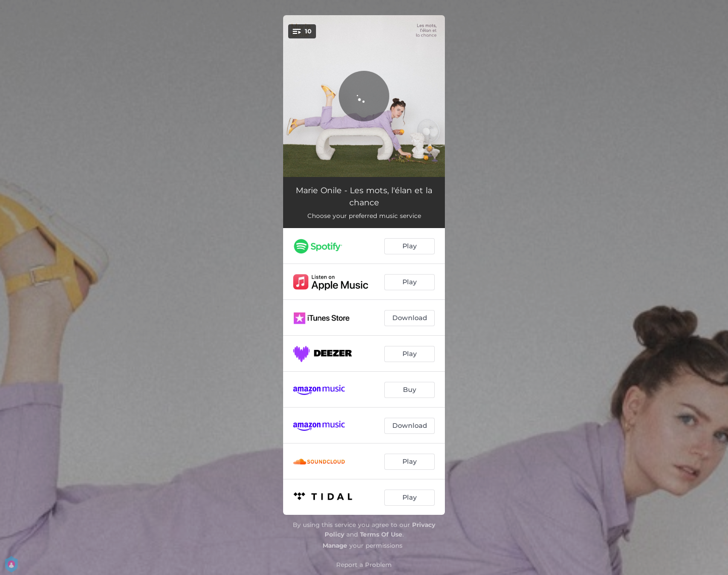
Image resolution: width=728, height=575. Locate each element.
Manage (335, 545)
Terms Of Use (381, 534)
